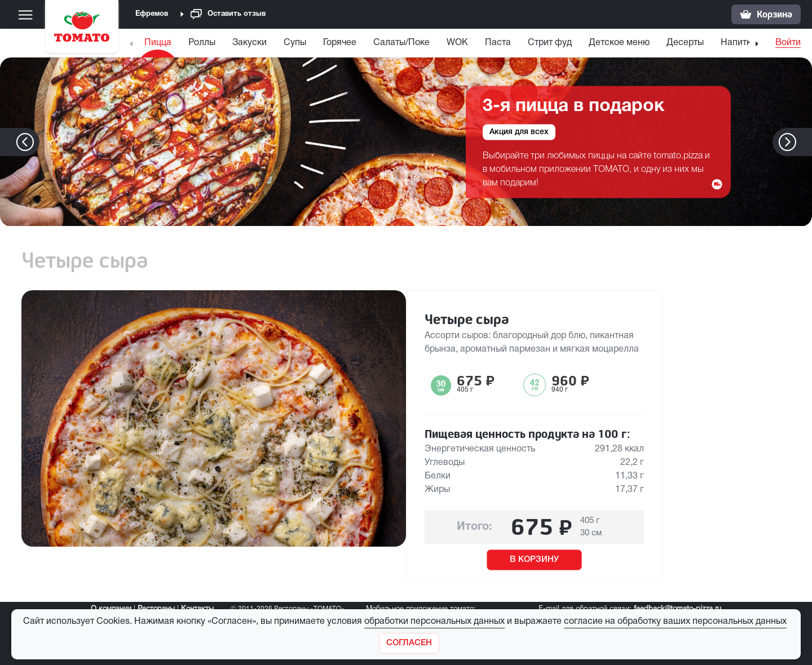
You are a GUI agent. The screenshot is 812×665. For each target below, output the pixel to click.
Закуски (250, 43)
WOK (457, 43)
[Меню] (25, 15)
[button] (804, 142)
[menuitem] (159, 45)
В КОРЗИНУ (534, 560)
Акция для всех (519, 132)
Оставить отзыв (228, 14)
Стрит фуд (550, 43)
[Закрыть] (409, 643)
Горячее (340, 43)
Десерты (685, 43)
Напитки (738, 43)
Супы (295, 43)
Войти (788, 43)
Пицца (158, 43)
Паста (498, 43)
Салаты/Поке (401, 43)
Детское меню (619, 43)
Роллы (202, 43)
